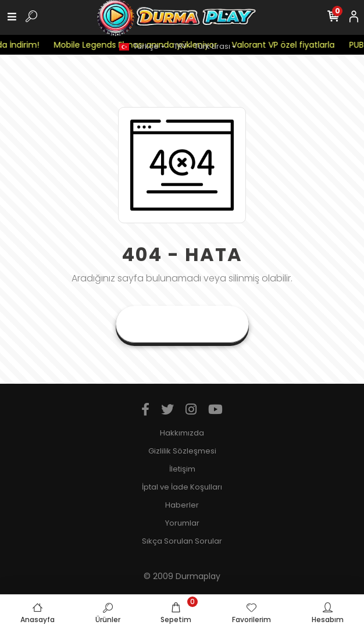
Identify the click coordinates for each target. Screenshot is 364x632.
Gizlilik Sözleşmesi (182, 451)
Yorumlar (182, 523)
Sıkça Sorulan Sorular (182, 541)
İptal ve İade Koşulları (182, 487)
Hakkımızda (182, 433)
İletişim (182, 469)
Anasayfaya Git (182, 324)
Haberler (182, 505)
